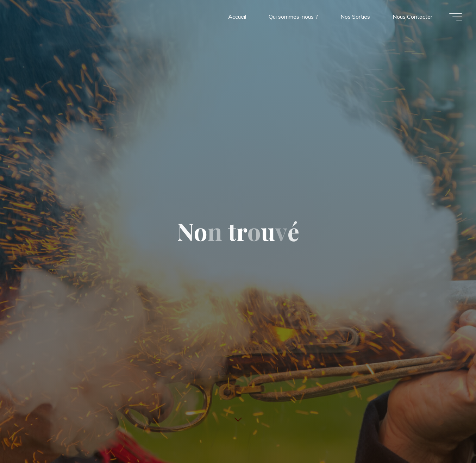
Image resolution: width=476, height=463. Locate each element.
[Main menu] (456, 17)
